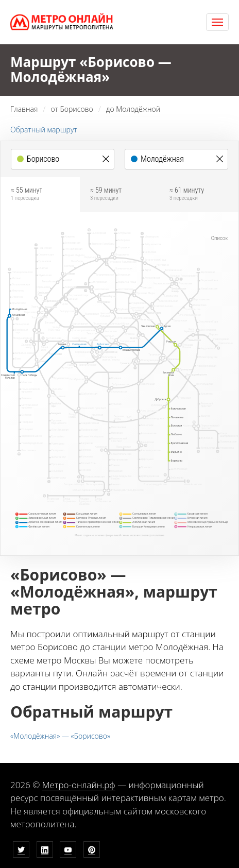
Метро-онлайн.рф (79, 785)
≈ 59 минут (119, 194)
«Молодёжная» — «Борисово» (60, 736)
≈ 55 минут (40, 194)
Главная (24, 109)
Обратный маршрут (44, 130)
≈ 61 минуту (199, 194)
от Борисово (72, 109)
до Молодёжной (133, 109)
